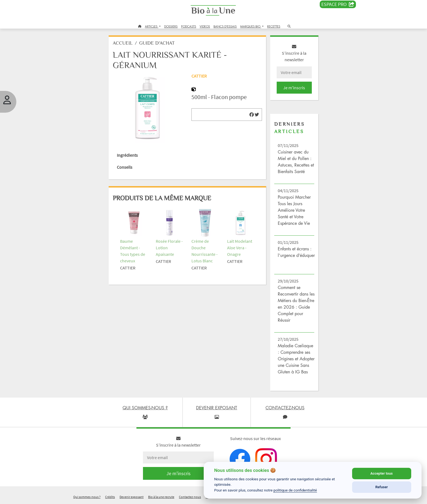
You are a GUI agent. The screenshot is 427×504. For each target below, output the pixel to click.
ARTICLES (152, 26)
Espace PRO (338, 4)
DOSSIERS (171, 26)
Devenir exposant (132, 497)
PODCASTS (189, 26)
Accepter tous (382, 473)
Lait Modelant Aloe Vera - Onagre (240, 248)
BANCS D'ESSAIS (225, 26)
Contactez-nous (190, 497)
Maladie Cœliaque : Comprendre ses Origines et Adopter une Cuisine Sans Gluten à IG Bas (296, 359)
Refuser (382, 487)
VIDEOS (205, 26)
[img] (252, 115)
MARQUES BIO (251, 26)
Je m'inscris (294, 88)
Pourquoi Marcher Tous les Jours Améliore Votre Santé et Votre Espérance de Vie (294, 210)
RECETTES (274, 26)
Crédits (110, 497)
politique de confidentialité (295, 490)
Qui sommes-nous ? (87, 497)
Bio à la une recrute (161, 497)
